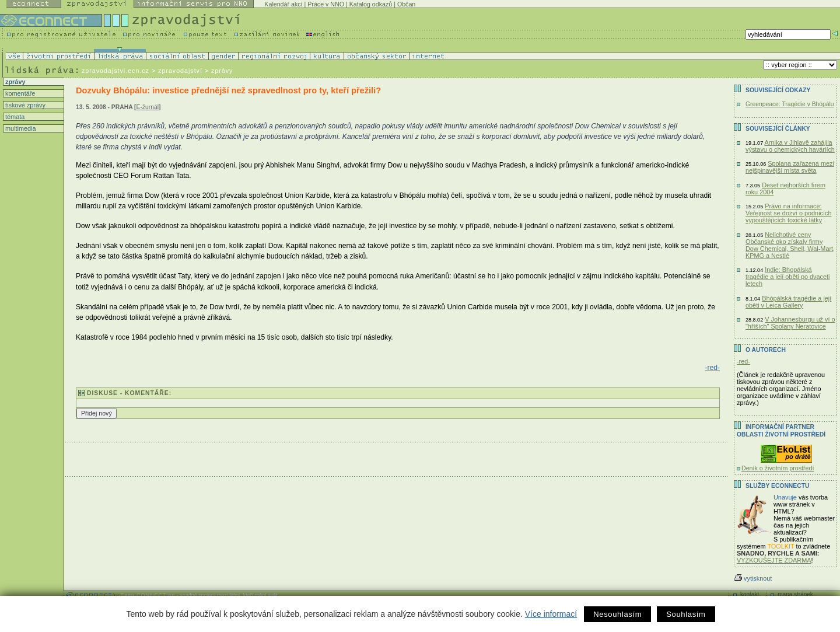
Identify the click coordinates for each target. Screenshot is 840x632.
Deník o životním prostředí (778, 468)
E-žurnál (148, 107)
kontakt (750, 594)
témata (14, 117)
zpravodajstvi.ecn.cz (116, 71)
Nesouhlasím (617, 614)
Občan (406, 4)
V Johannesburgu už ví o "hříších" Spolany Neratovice (790, 323)
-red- (712, 368)
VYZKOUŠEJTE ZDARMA (774, 560)
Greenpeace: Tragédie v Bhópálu (790, 104)
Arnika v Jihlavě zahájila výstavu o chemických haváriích (790, 146)
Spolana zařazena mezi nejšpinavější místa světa (790, 167)
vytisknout (753, 578)
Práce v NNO (326, 4)
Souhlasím (686, 614)
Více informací (551, 614)
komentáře (19, 93)
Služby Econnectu (777, 486)
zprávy (14, 82)
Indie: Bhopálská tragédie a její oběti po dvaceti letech (788, 277)
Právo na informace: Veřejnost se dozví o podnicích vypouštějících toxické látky (789, 213)
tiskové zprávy (24, 105)
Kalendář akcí (283, 4)
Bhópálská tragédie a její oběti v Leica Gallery (788, 302)
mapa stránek (795, 594)
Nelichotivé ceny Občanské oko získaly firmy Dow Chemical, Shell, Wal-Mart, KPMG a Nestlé (790, 245)
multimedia (20, 128)
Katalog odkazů (371, 4)
